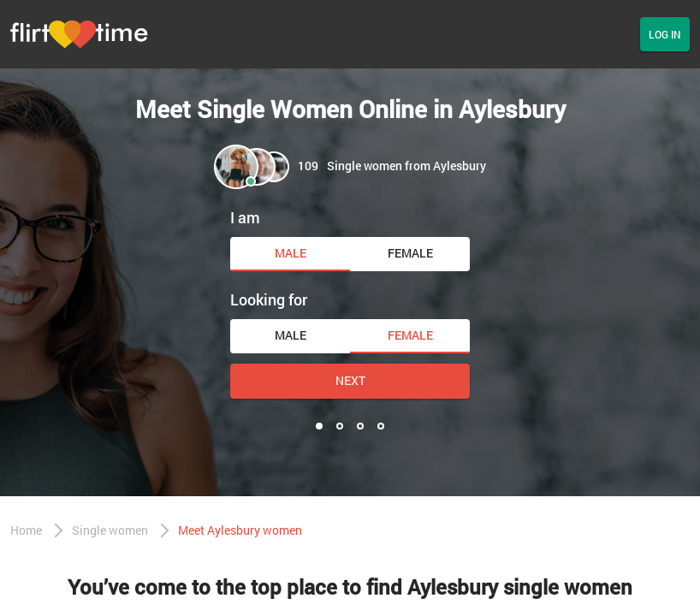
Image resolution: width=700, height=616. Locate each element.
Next (350, 380)
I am (245, 217)
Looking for (269, 299)
